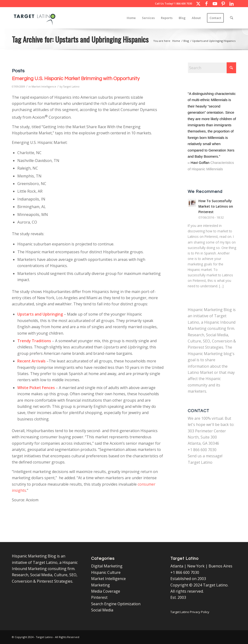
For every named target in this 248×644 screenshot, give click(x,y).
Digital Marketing (107, 566)
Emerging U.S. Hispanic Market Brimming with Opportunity (76, 79)
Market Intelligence (44, 86)
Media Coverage (106, 591)
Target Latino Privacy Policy (190, 612)
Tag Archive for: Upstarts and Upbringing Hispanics (80, 39)
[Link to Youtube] (215, 4)
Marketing (101, 585)
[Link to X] (198, 4)
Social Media (102, 610)
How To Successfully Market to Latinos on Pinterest (216, 206)
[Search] (232, 18)
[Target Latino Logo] (35, 18)
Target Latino (71, 86)
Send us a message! (205, 456)
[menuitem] (131, 18)
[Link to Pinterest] (223, 4)
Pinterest (99, 597)
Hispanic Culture (106, 572)
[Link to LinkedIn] (231, 4)
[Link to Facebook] (206, 4)
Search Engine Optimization (116, 604)
